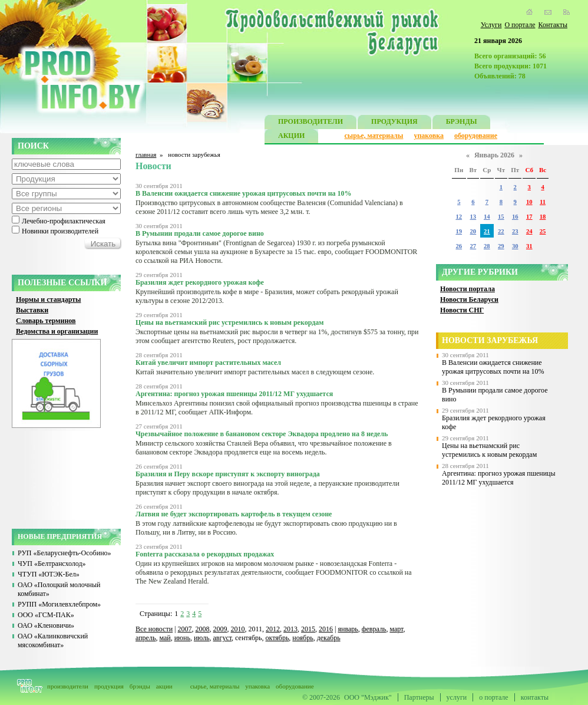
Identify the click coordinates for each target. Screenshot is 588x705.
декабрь (329, 638)
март (396, 629)
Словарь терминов (46, 321)
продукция (109, 686)
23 (515, 231)
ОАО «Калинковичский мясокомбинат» (53, 640)
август (223, 638)
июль (202, 638)
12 (459, 217)
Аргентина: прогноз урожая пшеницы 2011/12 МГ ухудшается (499, 478)
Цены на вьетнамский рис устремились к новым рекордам (489, 450)
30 (515, 246)
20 (473, 231)
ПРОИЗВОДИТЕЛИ (310, 123)
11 (543, 202)
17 (529, 217)
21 (487, 231)
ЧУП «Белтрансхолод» (52, 564)
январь (348, 629)
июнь (182, 638)
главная (146, 154)
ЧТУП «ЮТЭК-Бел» (49, 574)
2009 (220, 629)
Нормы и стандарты (48, 299)
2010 (238, 629)
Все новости (154, 629)
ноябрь (303, 638)
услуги (457, 697)
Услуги (491, 25)
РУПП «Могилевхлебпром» (59, 604)
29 (501, 246)
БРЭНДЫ (462, 123)
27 (473, 246)
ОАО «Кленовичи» (46, 625)
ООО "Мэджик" (368, 697)
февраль (374, 629)
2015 (308, 629)
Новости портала (468, 289)
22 (501, 231)
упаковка (429, 136)
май (165, 638)
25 (543, 231)
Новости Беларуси (469, 299)
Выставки (32, 310)
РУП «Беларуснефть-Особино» (65, 553)
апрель (146, 638)
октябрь (278, 638)
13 (473, 217)
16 (515, 217)
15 (501, 217)
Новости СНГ (462, 310)
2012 (273, 629)
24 (529, 231)
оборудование (476, 136)
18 (543, 217)
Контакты (553, 25)
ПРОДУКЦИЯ (394, 123)
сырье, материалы (374, 136)
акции (164, 686)
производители (68, 686)
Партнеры (419, 697)
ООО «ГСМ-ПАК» (46, 615)
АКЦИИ (291, 137)
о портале (493, 697)
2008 (203, 629)
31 (529, 246)
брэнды (140, 686)
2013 (290, 629)
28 (487, 246)
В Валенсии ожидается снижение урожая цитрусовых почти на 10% (493, 367)
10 (529, 202)
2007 (185, 629)
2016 (326, 629)
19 (459, 231)
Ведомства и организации (57, 331)
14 (487, 217)
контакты (535, 697)
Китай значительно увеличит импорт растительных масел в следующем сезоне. (255, 372)
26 (459, 246)
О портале (520, 25)
